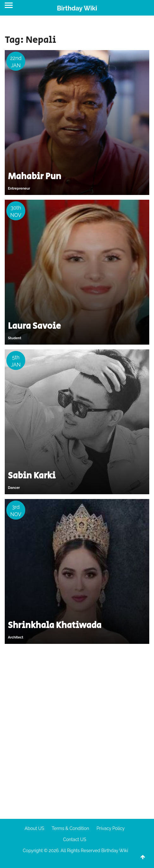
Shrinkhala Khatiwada (55, 625)
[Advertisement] (77, 729)
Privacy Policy (111, 828)
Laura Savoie (34, 326)
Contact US (74, 839)
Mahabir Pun (34, 176)
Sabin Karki (32, 476)
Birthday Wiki (77, 8)
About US (34, 828)
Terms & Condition (70, 828)
